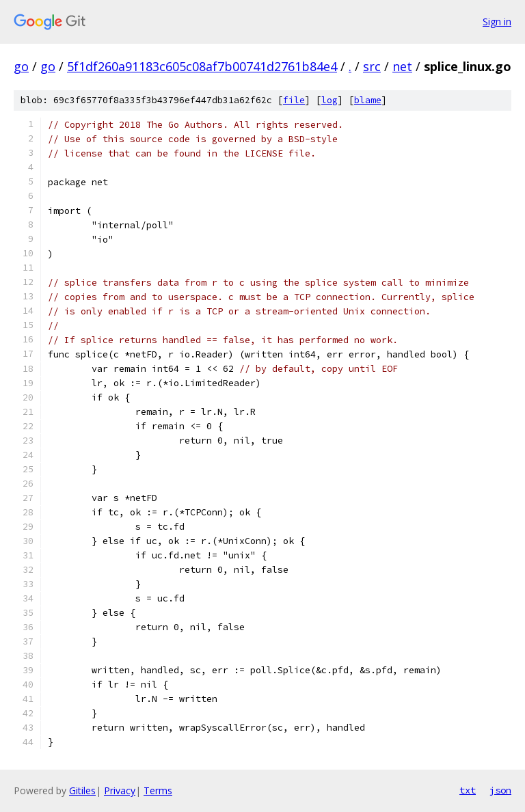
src (372, 66)
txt (468, 790)
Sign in (497, 22)
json (500, 790)
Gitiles (82, 790)
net (402, 66)
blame (368, 100)
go (21, 66)
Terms (158, 790)
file (294, 100)
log (329, 100)
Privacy (120, 790)
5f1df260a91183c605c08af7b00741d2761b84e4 (202, 66)
